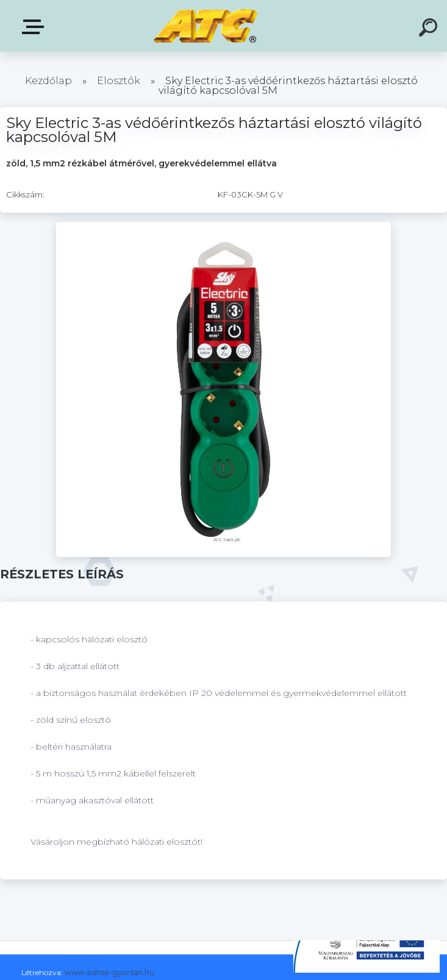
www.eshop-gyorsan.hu (109, 972)
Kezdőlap (48, 81)
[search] (430, 29)
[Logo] (205, 26)
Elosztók (119, 81)
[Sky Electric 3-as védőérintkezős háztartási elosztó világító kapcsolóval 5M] (224, 226)
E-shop (35, 27)
